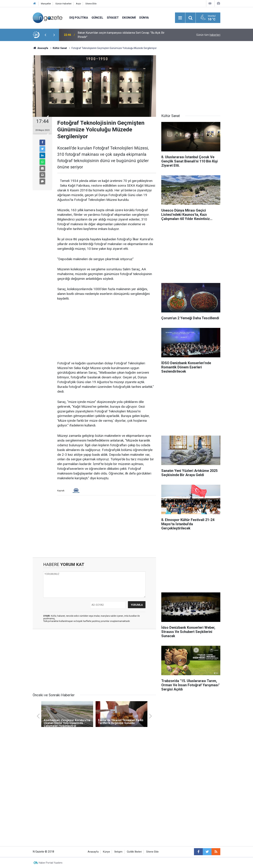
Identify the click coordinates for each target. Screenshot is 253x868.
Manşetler (46, 4)
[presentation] (45, 35)
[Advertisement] (16, 103)
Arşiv (78, 4)
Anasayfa (93, 852)
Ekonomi (129, 18)
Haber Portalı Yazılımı (51, 863)
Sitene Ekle (91, 4)
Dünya (144, 18)
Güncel (97, 18)
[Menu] (180, 18)
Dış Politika (79, 18)
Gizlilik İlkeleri (134, 852)
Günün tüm (208, 35)
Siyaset (113, 18)
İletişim (118, 852)
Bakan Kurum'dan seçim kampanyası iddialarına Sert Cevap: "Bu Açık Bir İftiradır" (121, 35)
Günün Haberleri (63, 4)
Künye (106, 852)
